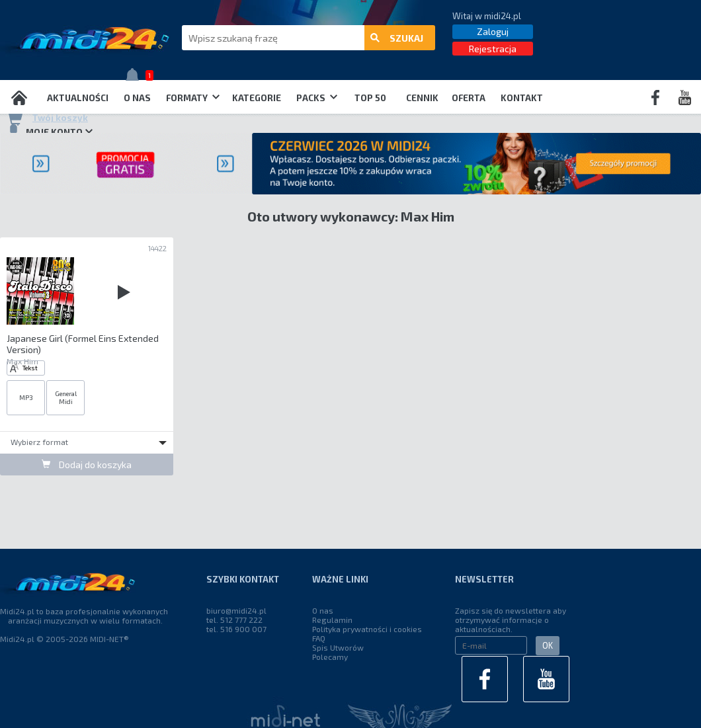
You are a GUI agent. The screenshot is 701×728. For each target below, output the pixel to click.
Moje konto (50, 132)
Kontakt (522, 98)
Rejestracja (493, 49)
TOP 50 (370, 98)
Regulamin (332, 620)
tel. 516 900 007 (236, 629)
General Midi (66, 397)
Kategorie (257, 98)
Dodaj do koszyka (87, 465)
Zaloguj (493, 31)
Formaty (193, 98)
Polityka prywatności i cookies (367, 629)
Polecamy (330, 657)
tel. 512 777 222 (234, 620)
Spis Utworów (338, 647)
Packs (317, 98)
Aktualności (78, 98)
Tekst (24, 368)
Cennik (422, 98)
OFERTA (469, 98)
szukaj (397, 38)
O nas (137, 98)
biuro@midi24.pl (236, 610)
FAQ (319, 638)
